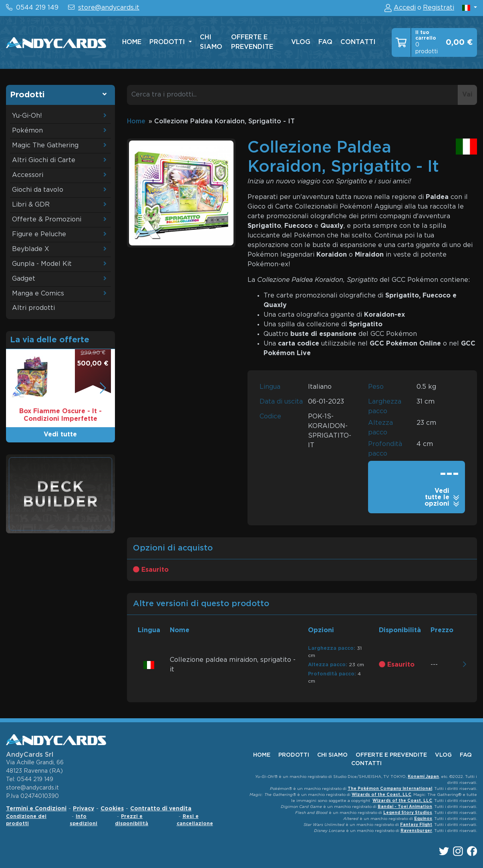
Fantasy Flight (416, 825)
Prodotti (168, 42)
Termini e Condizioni (36, 809)
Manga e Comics (38, 294)
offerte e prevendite (252, 42)
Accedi (405, 8)
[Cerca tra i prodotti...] (293, 95)
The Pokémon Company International (390, 789)
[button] (470, 8)
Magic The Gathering (45, 146)
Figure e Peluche (39, 234)
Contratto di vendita (161, 809)
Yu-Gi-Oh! (27, 116)
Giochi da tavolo (38, 190)
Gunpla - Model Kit (42, 264)
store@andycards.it (109, 8)
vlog (301, 42)
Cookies (112, 809)
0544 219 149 (37, 8)
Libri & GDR (31, 205)
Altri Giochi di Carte (44, 160)
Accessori (28, 175)
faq (325, 42)
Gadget (24, 279)
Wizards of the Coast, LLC (381, 795)
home (132, 42)
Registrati (439, 8)
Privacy (84, 809)
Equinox (423, 819)
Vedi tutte (60, 435)
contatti (358, 42)
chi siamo (211, 42)
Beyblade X (31, 249)
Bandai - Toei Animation (405, 807)
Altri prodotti (33, 308)
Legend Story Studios (408, 813)
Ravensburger (416, 831)
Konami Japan (423, 777)
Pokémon (27, 131)
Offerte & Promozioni (47, 220)
